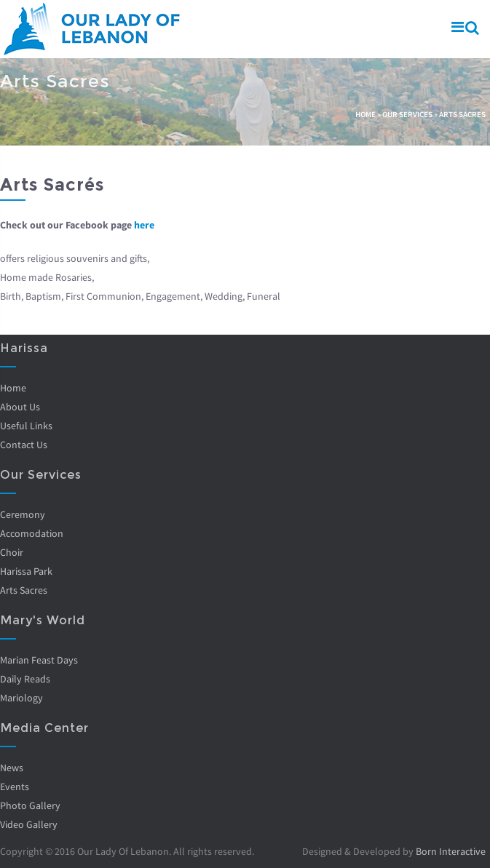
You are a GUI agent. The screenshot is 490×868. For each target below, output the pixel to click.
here (144, 225)
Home (365, 114)
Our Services (407, 114)
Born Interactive (451, 851)
